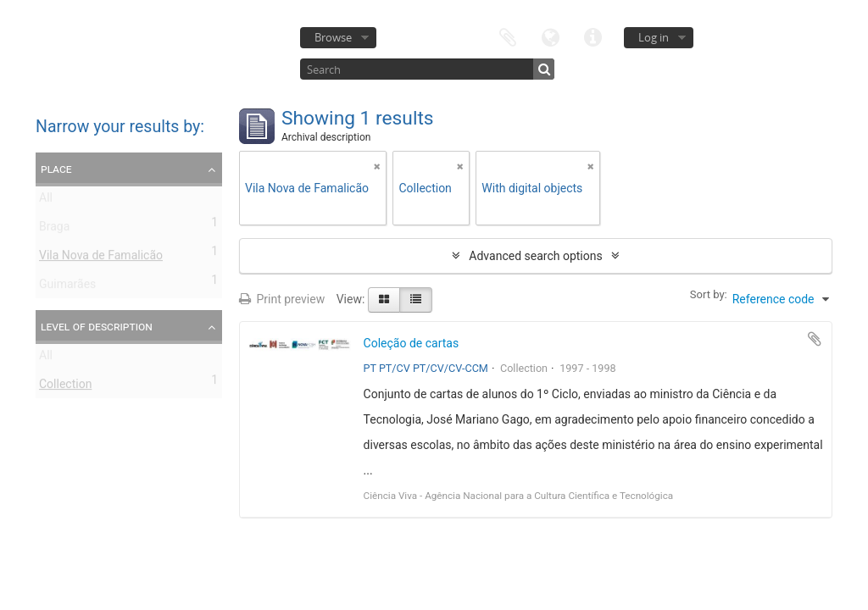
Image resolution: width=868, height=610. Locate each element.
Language (550, 36)
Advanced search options (535, 256)
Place (56, 169)
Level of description (97, 326)
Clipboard (508, 36)
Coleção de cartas (412, 343)
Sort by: (709, 294)
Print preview (282, 299)
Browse (333, 37)
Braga (54, 230)
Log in (654, 37)
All (46, 201)
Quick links (593, 36)
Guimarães (67, 287)
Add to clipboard (815, 339)
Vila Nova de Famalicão (101, 258)
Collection (65, 387)
